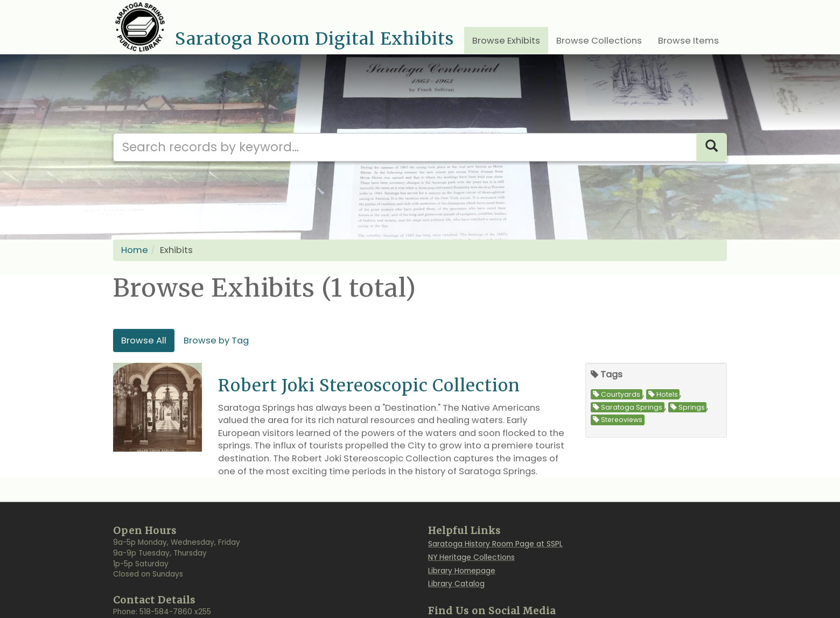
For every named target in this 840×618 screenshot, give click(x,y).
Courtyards (617, 394)
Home (135, 250)
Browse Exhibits (506, 41)
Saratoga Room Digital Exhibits (314, 39)
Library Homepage (462, 571)
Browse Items (688, 41)
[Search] (712, 147)
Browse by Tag (216, 340)
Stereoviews (618, 420)
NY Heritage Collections (471, 557)
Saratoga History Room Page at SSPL (495, 544)
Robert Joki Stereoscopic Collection (369, 385)
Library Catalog (456, 584)
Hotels (663, 394)
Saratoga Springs (628, 407)
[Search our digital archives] (405, 147)
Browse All (144, 340)
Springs (688, 407)
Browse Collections (599, 41)
